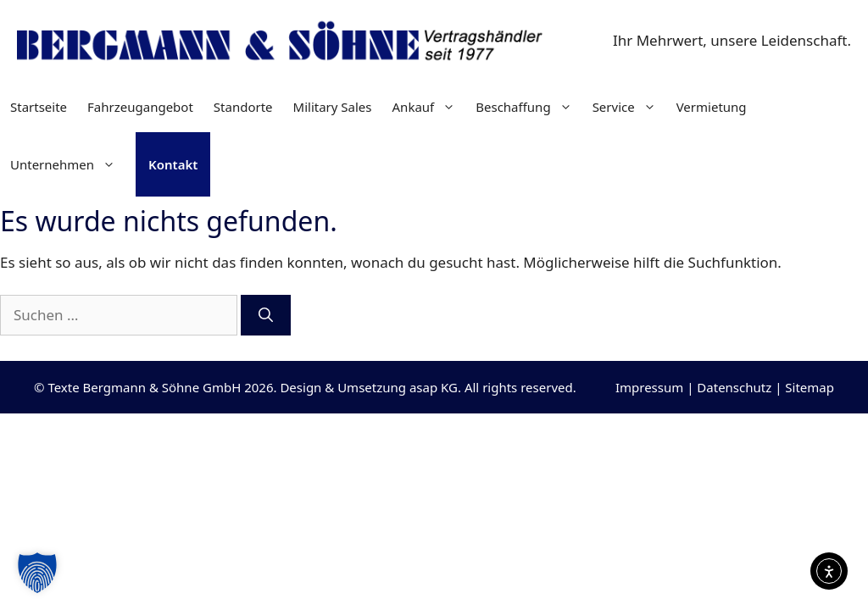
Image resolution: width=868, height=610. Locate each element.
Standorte (243, 107)
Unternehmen (68, 164)
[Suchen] (266, 315)
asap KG (434, 387)
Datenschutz (734, 387)
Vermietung (712, 107)
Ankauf (429, 107)
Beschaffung (529, 107)
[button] (37, 573)
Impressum (649, 387)
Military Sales (333, 107)
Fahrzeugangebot (140, 107)
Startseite (39, 107)
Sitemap (810, 387)
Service (629, 107)
